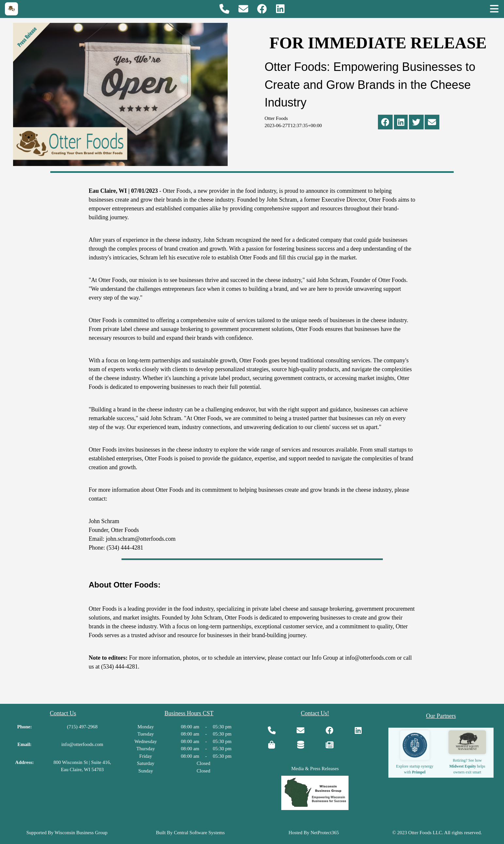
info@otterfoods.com (82, 744)
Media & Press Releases (315, 769)
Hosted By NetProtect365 (314, 833)
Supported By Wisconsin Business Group (67, 833)
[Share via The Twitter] (416, 124)
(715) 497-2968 (82, 727)
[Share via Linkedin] (401, 124)
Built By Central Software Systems (190, 833)
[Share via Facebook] (385, 124)
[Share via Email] (432, 124)
